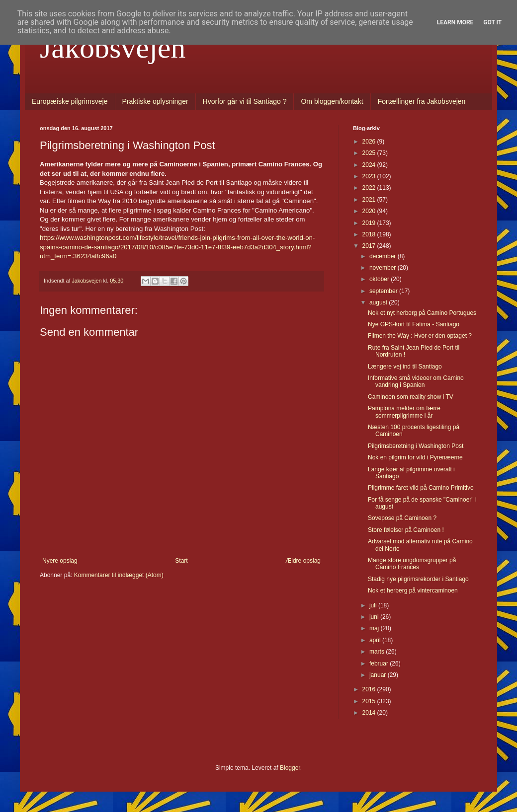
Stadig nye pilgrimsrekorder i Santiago (418, 579)
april (376, 640)
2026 (370, 142)
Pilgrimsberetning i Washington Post (416, 446)
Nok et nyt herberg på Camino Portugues (422, 313)
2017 (370, 246)
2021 (370, 200)
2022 (370, 188)
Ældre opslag (303, 561)
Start (181, 561)
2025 (370, 153)
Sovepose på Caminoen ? (402, 518)
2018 (370, 234)
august (379, 302)
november (384, 268)
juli (374, 605)
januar (379, 675)
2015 (370, 701)
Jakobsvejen (113, 48)
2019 (370, 223)
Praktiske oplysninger (155, 101)
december (384, 256)
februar (380, 664)
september (384, 291)
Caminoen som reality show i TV (411, 397)
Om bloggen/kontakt (332, 101)
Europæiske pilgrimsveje (70, 101)
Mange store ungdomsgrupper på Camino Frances (412, 564)
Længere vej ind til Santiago (405, 367)
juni (375, 617)
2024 (370, 165)
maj (375, 628)
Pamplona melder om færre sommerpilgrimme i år (404, 412)
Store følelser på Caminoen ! (406, 530)
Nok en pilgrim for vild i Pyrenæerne (415, 457)
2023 (370, 176)
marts (378, 652)
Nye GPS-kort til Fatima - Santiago (414, 324)
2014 (370, 713)
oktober (380, 279)
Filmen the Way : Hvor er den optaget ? (420, 336)
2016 (370, 689)
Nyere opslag (60, 561)
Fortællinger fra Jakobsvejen (422, 101)
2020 (370, 211)
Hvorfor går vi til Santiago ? (245, 101)
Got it (492, 22)
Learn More (455, 22)
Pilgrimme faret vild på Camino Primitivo (421, 488)
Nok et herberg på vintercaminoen (413, 591)
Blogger (290, 768)
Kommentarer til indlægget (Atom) (119, 575)
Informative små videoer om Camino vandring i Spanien (416, 381)
